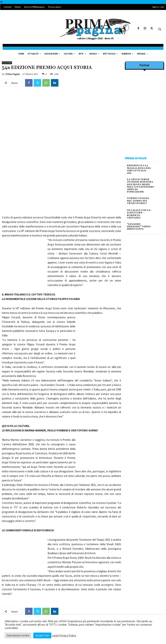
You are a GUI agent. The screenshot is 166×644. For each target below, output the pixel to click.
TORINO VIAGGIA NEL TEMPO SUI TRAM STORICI (138, 201)
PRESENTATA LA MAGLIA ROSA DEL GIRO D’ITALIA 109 (139, 169)
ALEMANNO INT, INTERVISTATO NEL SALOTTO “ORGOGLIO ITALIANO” (28, 580)
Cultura (7, 63)
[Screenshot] (144, 104)
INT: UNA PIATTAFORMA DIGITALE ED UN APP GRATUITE (94, 580)
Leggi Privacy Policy (64, 636)
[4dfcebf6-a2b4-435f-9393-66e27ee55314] (144, 302)
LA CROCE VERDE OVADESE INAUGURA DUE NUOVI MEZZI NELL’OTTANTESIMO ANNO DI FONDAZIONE (141, 186)
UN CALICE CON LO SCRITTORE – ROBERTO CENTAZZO (139, 214)
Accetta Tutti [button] (42, 635)
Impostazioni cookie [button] (18, 635)
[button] (159, 29)
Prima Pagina (13, 74)
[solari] (144, 263)
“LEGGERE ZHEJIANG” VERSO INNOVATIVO (139, 227)
